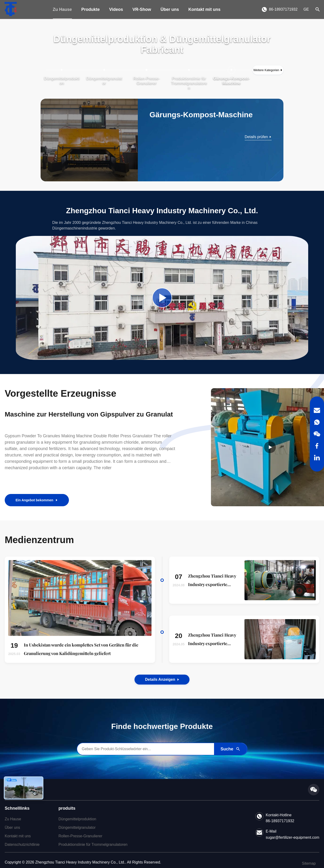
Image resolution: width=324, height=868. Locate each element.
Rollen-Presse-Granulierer (80, 836)
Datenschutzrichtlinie (22, 845)
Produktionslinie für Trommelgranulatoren (93, 845)
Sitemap (309, 863)
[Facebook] (317, 446)
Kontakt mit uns (204, 9)
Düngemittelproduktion (77, 819)
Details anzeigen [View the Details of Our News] (162, 679)
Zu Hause (62, 9)
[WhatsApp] (317, 422)
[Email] (317, 410)
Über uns (170, 9)
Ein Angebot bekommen (37, 500)
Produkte (91, 9)
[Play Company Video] (162, 298)
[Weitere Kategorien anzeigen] (268, 70)
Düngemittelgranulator (77, 828)
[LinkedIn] (317, 458)
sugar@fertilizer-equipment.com (292, 837)
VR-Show (142, 9)
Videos (116, 9)
